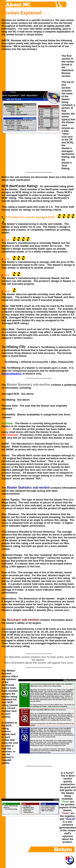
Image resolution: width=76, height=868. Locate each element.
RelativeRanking (12, 374)
